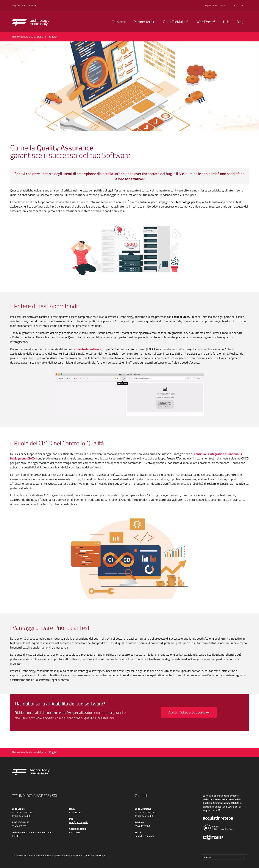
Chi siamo (119, 22)
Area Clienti (238, 6)
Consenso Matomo (72, 855)
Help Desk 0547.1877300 (25, 5)
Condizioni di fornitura (95, 855)
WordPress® (206, 22)
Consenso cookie (52, 855)
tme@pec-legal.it (78, 822)
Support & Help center (215, 6)
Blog (240, 22)
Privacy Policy (19, 855)
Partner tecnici (145, 22)
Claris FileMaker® (176, 22)
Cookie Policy (35, 855)
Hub (226, 22)
